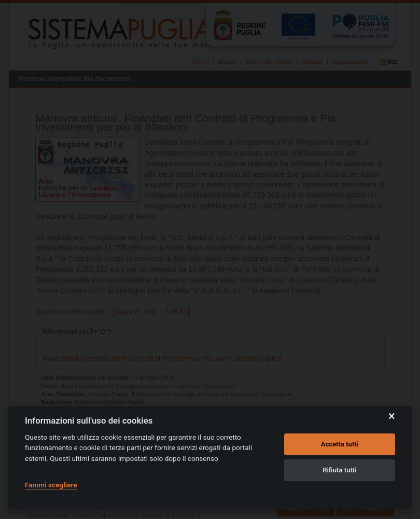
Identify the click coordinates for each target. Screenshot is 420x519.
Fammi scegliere (51, 485)
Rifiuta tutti (340, 470)
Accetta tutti (340, 444)
